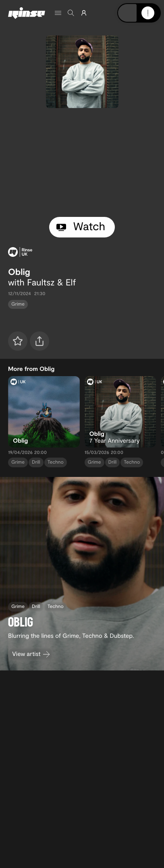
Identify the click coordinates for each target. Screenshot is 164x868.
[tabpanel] (82, 162)
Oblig (19, 272)
